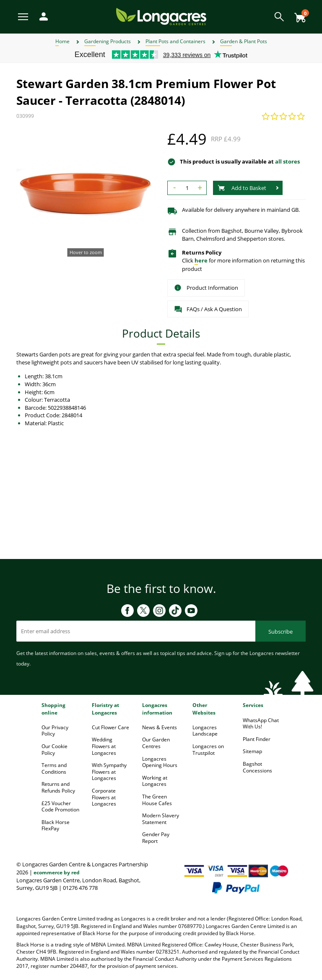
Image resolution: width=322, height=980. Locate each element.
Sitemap (252, 751)
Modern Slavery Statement (161, 819)
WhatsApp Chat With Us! (261, 724)
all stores (287, 161)
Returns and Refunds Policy (58, 787)
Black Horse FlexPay (56, 825)
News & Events (160, 727)
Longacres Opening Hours (160, 762)
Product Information (206, 288)
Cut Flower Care (110, 727)
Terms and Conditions (54, 768)
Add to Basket (242, 188)
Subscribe (280, 632)
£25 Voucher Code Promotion (60, 807)
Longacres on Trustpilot (208, 750)
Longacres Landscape (205, 731)
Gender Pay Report (156, 838)
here (201, 260)
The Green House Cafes (157, 800)
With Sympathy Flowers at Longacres (109, 772)
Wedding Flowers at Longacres (104, 746)
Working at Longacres (155, 781)
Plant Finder (257, 739)
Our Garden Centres (156, 743)
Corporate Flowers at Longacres (104, 797)
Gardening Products (108, 41)
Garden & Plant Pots (244, 41)
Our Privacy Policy (55, 731)
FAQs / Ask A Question (208, 309)
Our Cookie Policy (55, 750)
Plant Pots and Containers (175, 41)
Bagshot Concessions (257, 767)
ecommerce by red (57, 872)
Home (62, 41)
